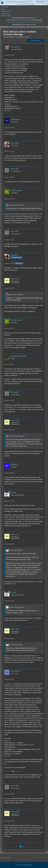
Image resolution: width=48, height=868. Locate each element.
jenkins (33, 18)
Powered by (24, 865)
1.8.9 (22, 22)
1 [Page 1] (21, 846)
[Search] (35, 3)
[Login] (40, 3)
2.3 (17, 20)
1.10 (31, 22)
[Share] (43, 41)
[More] (42, 55)
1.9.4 (26, 22)
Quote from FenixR (16, 550)
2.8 (31, 20)
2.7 (27, 20)
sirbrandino (10, 37)
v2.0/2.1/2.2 (10, 20)
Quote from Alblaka (16, 294)
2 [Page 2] (23, 846)
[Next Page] (27, 847)
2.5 (20, 20)
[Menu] (45, 3)
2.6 (24, 20)
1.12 (40, 22)
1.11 (35, 22)
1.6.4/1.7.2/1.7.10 (13, 22)
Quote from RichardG (17, 205)
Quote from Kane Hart (17, 607)
